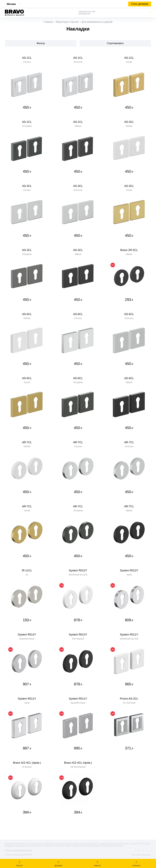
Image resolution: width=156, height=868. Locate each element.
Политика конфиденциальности (18, 850)
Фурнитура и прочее (67, 22)
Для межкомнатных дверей (97, 22)
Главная (48, 22)
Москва (11, 4)
